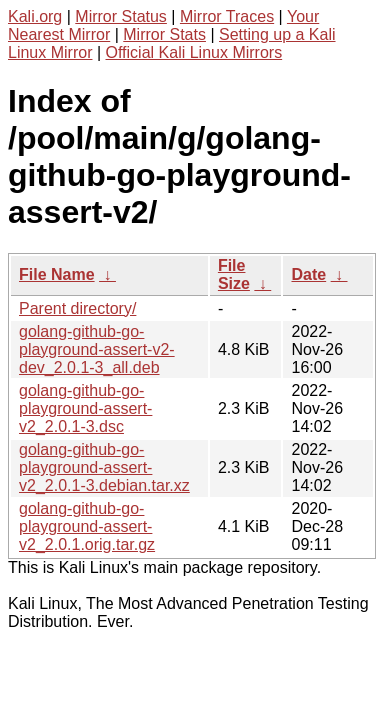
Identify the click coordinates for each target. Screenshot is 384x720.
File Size (234, 274)
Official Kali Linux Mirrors (194, 52)
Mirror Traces (227, 16)
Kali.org (35, 16)
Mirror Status (121, 16)
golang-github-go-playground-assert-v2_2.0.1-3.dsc (85, 408)
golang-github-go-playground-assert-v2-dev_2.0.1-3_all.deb (97, 349)
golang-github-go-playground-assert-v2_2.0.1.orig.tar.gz (87, 526)
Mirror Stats (164, 34)
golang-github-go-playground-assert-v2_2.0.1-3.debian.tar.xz (104, 467)
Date (308, 274)
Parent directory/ (77, 308)
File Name (57, 274)
